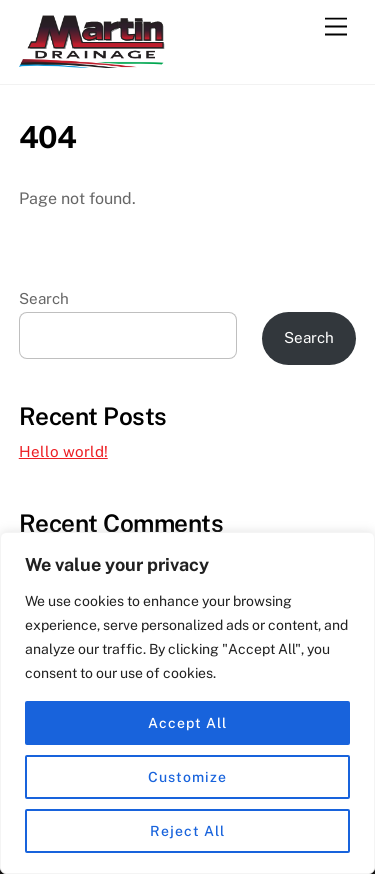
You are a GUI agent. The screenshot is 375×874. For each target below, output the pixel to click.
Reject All (187, 831)
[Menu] (336, 27)
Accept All (187, 723)
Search (44, 298)
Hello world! (63, 451)
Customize (187, 777)
